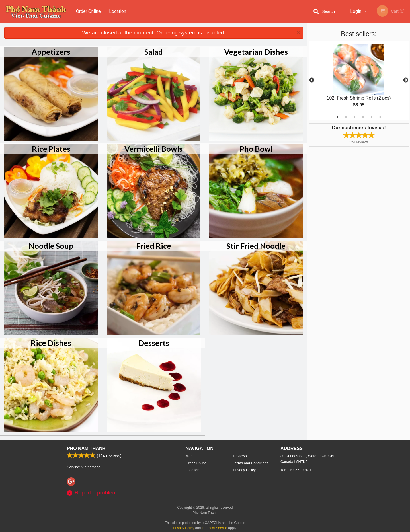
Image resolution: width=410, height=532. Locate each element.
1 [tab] (337, 117)
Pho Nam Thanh (86, 448)
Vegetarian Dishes (256, 52)
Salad (154, 52)
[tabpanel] (359, 80)
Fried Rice (154, 246)
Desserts (154, 343)
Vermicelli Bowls (153, 149)
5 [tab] (372, 117)
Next (406, 80)
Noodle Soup (51, 246)
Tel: (296, 470)
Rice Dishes (51, 343)
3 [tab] (354, 117)
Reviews (240, 456)
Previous (312, 80)
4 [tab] (363, 117)
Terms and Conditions (251, 463)
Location (118, 11)
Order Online (88, 11)
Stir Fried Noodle (256, 246)
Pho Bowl (256, 149)
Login (356, 11)
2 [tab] (346, 117)
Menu (190, 456)
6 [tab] (380, 117)
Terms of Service (215, 528)
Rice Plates (51, 149)
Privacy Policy (244, 470)
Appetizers (51, 52)
